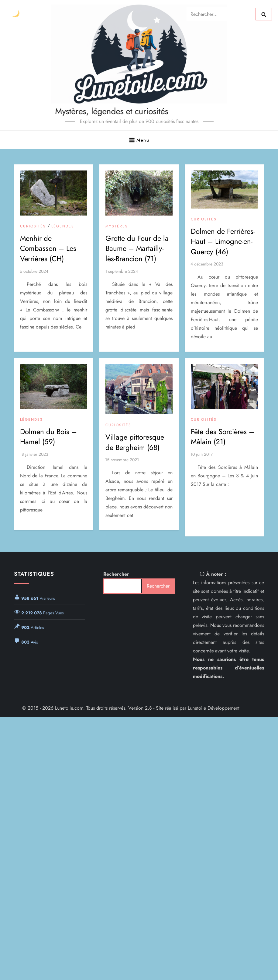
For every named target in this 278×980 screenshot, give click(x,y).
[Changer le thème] (16, 14)
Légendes (63, 227)
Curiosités (33, 227)
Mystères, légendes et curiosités (97, 111)
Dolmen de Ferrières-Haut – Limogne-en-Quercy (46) (223, 241)
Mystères (117, 227)
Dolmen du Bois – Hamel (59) (48, 437)
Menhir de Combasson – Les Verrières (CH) (48, 248)
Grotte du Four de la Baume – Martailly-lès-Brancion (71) (137, 248)
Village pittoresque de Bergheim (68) (135, 442)
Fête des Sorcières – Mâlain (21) (223, 437)
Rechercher (116, 574)
